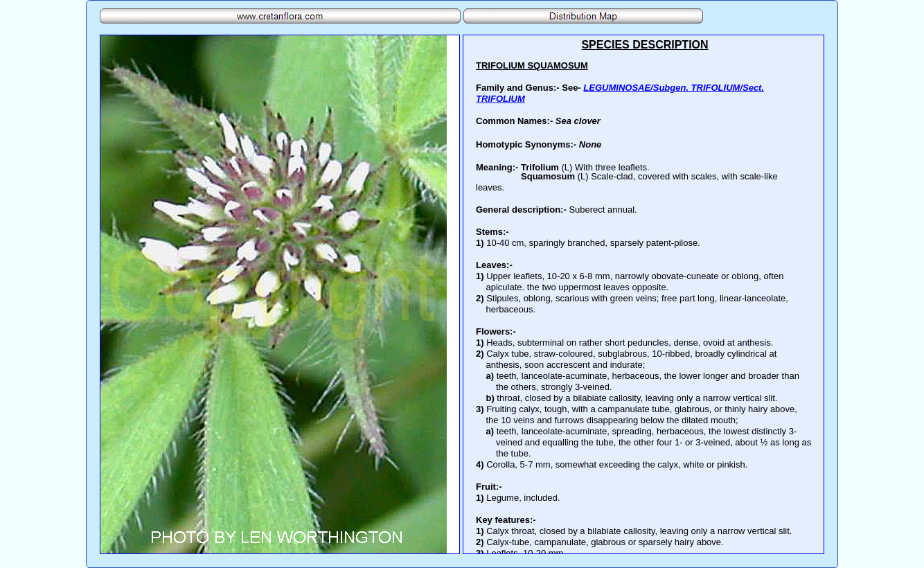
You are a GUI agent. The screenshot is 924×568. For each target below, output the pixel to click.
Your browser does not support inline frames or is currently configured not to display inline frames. (643, 294)
